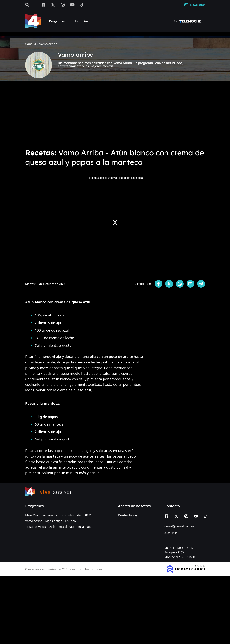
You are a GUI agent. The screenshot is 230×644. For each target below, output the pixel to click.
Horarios (82, 21)
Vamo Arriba (34, 521)
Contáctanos (128, 515)
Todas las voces (36, 527)
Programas (57, 21)
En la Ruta (84, 527)
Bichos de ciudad (71, 515)
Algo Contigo (54, 521)
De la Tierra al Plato (62, 527)
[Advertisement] (115, 116)
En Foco (70, 521)
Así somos (50, 515)
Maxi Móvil (33, 515)
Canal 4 (31, 44)
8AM (88, 515)
